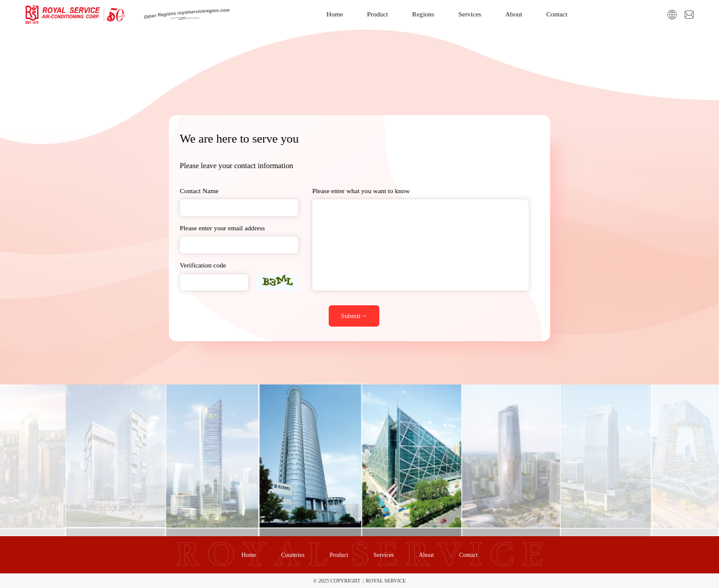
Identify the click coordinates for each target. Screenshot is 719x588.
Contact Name (199, 191)
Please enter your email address (223, 228)
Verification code (203, 265)
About (514, 14)
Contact (557, 14)
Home (334, 14)
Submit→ (354, 316)
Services (470, 14)
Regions (423, 14)
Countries (293, 555)
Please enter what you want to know (361, 191)
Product (377, 14)
